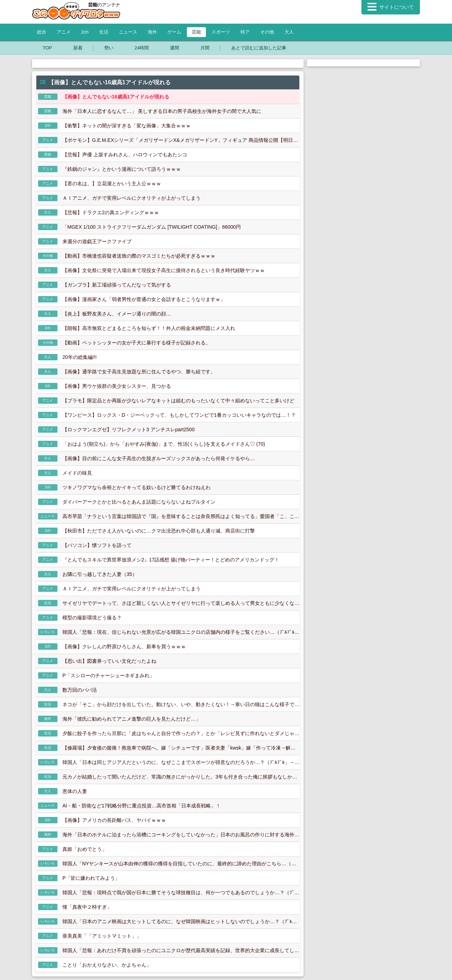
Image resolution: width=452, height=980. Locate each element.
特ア (245, 32)
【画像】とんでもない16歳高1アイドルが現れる (116, 97)
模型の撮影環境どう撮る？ (92, 618)
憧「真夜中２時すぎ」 (87, 907)
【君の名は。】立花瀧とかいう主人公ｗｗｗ (112, 184)
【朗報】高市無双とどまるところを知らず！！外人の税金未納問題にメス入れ (149, 328)
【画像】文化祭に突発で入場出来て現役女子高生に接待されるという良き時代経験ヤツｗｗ (164, 270)
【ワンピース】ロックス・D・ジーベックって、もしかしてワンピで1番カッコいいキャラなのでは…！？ (179, 415)
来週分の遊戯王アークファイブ (97, 241)
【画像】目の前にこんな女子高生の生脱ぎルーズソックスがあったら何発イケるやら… (159, 458)
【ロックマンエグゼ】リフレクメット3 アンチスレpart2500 (129, 429)
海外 (152, 32)
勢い (109, 48)
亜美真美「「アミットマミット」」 (102, 936)
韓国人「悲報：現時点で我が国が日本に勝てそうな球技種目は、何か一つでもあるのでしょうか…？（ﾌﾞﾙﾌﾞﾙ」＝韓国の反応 (181, 892)
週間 (175, 48)
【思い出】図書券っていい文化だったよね (109, 661)
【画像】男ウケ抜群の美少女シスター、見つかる (117, 386)
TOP (47, 48)
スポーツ (221, 32)
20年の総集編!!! (80, 357)
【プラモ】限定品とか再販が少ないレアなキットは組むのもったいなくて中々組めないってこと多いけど (178, 401)
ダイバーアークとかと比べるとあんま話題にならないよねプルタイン (139, 502)
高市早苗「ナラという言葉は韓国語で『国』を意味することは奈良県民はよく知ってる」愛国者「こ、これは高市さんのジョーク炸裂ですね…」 (181, 516)
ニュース (128, 32)
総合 (42, 32)
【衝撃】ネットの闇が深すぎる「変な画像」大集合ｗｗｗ (127, 126)
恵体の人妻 (75, 791)
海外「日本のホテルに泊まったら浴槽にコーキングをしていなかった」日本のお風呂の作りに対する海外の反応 (181, 835)
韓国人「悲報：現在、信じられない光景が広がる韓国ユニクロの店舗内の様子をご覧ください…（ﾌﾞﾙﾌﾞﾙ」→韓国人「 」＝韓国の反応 (181, 632)
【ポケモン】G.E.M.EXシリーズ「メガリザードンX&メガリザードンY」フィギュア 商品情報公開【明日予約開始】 (181, 140)
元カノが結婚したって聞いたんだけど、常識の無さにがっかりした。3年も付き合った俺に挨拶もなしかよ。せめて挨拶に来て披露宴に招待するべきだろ (181, 777)
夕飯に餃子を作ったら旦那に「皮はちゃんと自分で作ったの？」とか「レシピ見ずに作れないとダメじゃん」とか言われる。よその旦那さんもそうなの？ (181, 733)
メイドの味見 (77, 473)
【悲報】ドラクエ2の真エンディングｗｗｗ (111, 212)
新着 (78, 48)
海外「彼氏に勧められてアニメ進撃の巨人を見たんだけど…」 (132, 719)
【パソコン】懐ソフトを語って (97, 545)
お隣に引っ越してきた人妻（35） (100, 574)
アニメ (64, 32)
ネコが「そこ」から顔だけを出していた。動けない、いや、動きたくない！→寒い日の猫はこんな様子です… (181, 704)
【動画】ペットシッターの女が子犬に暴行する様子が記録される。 (136, 343)
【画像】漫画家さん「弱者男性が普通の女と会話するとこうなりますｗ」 (144, 299)
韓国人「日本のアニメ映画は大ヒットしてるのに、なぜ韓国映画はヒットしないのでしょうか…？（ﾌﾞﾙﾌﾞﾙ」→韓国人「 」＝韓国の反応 (181, 921)
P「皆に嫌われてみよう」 (91, 878)
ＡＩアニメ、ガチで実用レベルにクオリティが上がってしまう (132, 198)
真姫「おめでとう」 (85, 849)
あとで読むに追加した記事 (259, 48)
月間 (205, 48)
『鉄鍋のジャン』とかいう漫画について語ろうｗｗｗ (122, 169)
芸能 (196, 32)
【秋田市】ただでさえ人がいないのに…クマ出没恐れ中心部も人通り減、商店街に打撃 (159, 531)
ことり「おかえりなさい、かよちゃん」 (107, 965)
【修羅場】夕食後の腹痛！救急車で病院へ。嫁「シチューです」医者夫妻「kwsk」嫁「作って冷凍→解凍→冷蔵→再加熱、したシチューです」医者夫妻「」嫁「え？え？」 (181, 748)
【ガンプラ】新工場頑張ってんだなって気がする (117, 285)
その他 (267, 32)
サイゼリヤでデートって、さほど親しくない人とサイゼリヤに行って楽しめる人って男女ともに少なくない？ (181, 603)
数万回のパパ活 (80, 690)
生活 (104, 32)
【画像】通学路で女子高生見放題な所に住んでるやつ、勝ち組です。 (139, 372)
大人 (289, 32)
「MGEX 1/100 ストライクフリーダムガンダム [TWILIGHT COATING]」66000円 (152, 227)
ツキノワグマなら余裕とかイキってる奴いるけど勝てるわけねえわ (136, 487)
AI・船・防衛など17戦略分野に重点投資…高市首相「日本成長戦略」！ (142, 806)
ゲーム (174, 32)
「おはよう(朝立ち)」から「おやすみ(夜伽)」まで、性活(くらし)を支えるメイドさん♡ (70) (164, 444)
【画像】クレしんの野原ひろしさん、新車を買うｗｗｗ (124, 647)
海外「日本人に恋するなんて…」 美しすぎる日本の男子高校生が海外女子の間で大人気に (162, 111)
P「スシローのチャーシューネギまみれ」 (108, 675)
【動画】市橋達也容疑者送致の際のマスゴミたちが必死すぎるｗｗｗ (139, 256)
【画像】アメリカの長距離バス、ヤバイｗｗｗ (114, 820)
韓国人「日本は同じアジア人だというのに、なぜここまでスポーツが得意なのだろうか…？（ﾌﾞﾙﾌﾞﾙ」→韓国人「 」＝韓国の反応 (181, 762)
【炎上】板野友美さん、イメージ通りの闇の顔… (117, 314)
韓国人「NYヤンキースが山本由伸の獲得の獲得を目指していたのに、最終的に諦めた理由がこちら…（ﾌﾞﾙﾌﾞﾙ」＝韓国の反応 (181, 864)
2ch (85, 32)
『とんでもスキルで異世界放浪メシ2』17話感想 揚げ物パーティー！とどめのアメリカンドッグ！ (171, 560)
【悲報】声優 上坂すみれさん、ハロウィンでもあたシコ (125, 155)
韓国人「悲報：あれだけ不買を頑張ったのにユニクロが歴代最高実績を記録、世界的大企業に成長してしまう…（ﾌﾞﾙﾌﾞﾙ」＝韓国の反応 (181, 950)
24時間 (142, 48)
